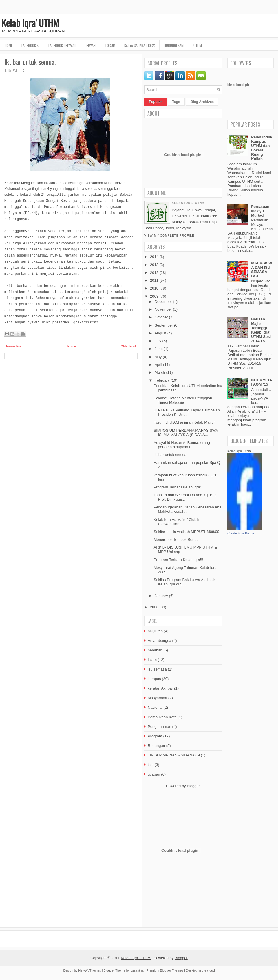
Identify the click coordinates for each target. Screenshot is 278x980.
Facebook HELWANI (62, 45)
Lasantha (137, 970)
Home (9, 45)
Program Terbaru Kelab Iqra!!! (178, 560)
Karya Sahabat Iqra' (140, 45)
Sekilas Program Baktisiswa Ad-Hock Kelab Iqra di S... (184, 582)
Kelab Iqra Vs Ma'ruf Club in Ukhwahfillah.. (177, 522)
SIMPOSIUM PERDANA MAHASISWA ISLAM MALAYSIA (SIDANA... (186, 433)
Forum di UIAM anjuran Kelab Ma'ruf (184, 422)
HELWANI (90, 45)
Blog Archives (202, 102)
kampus (154, 679)
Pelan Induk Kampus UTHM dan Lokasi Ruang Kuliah (262, 148)
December (163, 302)
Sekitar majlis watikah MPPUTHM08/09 (186, 532)
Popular (155, 102)
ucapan (154, 774)
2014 (154, 257)
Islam (152, 660)
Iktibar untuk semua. (30, 62)
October (161, 317)
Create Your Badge (241, 533)
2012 (154, 273)
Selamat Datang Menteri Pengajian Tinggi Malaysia (183, 400)
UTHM (198, 45)
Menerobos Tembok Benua (176, 540)
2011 (154, 280)
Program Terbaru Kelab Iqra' (177, 487)
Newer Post (14, 346)
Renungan (156, 746)
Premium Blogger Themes (165, 970)
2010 (154, 288)
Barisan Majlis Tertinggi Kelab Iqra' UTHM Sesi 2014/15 (261, 330)
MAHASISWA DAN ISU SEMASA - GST (261, 270)
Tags (176, 102)
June (159, 349)
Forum (110, 45)
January (161, 596)
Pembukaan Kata (162, 717)
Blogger (193, 786)
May (158, 357)
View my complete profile (169, 236)
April (158, 365)
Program (155, 736)
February (162, 380)
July (158, 341)
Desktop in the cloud (200, 970)
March (160, 372)
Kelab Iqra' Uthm (239, 451)
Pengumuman (159, 727)
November (163, 309)
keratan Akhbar (160, 688)
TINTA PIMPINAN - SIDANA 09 (174, 755)
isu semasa (157, 669)
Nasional (155, 707)
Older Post (128, 346)
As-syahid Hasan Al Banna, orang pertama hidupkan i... (182, 445)
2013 (154, 265)
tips (151, 765)
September (164, 325)
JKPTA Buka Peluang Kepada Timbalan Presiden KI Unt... (186, 412)
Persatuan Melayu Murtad (260, 211)
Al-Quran (155, 631)
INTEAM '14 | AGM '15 (261, 382)
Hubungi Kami (174, 45)
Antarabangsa (159, 641)
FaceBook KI (30, 45)
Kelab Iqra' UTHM (30, 23)
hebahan (155, 650)
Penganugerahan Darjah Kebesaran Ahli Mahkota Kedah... (187, 509)
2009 (154, 296)
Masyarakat (157, 698)
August (160, 333)
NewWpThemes (89, 970)
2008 (154, 607)
